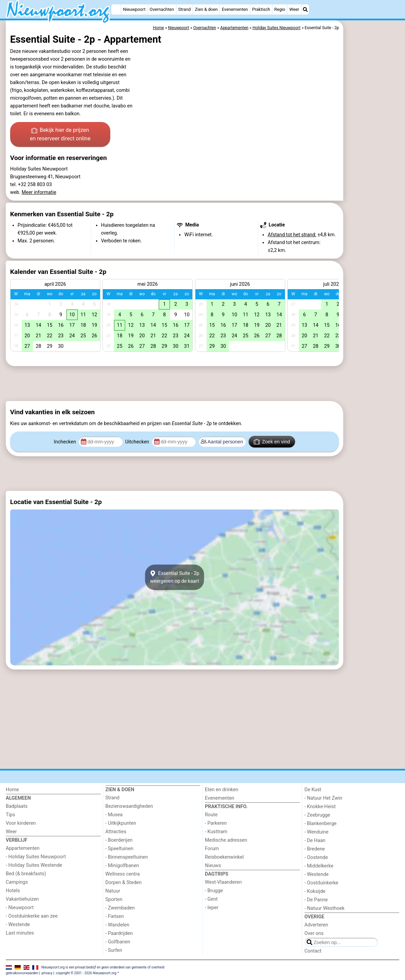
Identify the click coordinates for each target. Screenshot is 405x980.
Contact (313, 951)
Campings (17, 882)
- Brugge (214, 891)
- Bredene (315, 849)
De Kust (313, 790)
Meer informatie (39, 192)
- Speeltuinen (120, 849)
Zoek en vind (272, 442)
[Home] (116, 9)
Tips (11, 815)
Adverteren (316, 925)
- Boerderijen (119, 840)
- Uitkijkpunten (121, 823)
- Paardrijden (119, 933)
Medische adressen (226, 840)
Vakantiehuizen (22, 899)
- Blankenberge (321, 824)
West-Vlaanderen (223, 882)
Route (211, 815)
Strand (184, 9)
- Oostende (316, 857)
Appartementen (23, 848)
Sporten (114, 899)
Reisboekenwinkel (224, 857)
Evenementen (235, 9)
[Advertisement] (372, 176)
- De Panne (316, 900)
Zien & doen (206, 9)
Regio (280, 9)
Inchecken (66, 442)
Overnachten (162, 9)
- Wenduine (317, 832)
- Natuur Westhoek (325, 908)
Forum (212, 849)
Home (12, 790)
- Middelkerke (319, 866)
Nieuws (213, 866)
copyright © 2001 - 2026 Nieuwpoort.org (86, 973)
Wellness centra (123, 874)
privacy (47, 973)
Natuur (113, 891)
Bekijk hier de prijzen (60, 135)
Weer (294, 9)
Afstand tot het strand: (292, 235)
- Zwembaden (120, 908)
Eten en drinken (221, 790)
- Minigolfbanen (122, 866)
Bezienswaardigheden (129, 806)
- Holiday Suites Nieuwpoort (36, 857)
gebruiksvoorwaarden (22, 973)
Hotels (13, 891)
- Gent (211, 899)
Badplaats (17, 806)
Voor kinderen (21, 823)
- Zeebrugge (317, 815)
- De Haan (315, 841)
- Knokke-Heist (320, 807)
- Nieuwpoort (20, 908)
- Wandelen (118, 925)
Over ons (314, 933)
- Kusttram (216, 832)
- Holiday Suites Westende (34, 865)
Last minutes (20, 933)
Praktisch (261, 9)
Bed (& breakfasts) (26, 874)
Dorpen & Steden (124, 883)
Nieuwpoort (134, 9)
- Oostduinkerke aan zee (32, 916)
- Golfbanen (118, 942)
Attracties (116, 832)
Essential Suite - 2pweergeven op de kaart (174, 577)
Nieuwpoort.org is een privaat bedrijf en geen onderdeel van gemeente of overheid (103, 967)
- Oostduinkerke (322, 883)
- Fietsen (115, 916)
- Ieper (212, 908)
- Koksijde (315, 891)
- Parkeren (216, 823)
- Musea (114, 815)
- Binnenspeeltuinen (127, 857)
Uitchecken (138, 442)
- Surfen (114, 950)
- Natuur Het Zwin (324, 798)
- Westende (18, 925)
